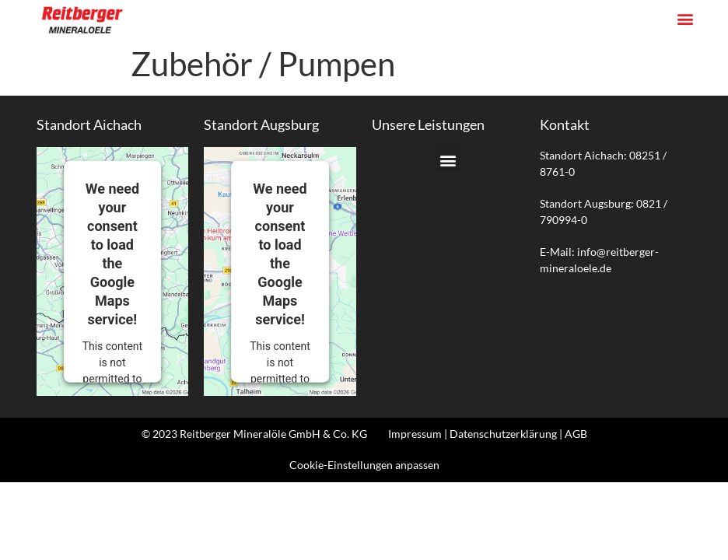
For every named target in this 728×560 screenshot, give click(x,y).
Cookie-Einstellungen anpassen (364, 465)
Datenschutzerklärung (503, 434)
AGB (576, 434)
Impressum (415, 434)
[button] (686, 19)
